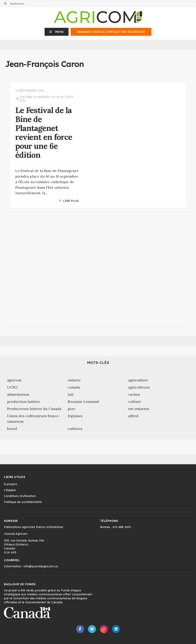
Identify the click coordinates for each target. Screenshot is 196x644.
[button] (57, 32)
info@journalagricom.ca (41, 566)
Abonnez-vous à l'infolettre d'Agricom (111, 32)
